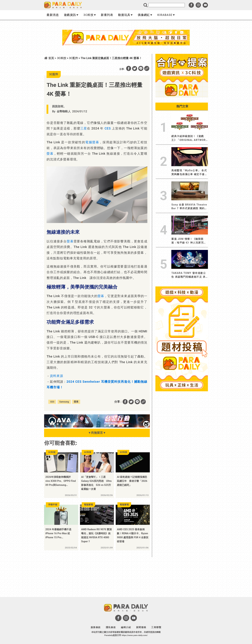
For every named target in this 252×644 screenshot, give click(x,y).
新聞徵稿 (141, 627)
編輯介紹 (126, 627)
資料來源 (57, 376)
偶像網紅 (145, 15)
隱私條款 (111, 627)
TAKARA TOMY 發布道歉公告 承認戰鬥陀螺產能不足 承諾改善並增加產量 (189, 275)
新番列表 (107, 15)
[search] (167, 5)
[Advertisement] (126, 55)
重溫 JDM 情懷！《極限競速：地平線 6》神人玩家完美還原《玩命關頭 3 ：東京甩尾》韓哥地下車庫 (189, 241)
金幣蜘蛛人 (64, 111)
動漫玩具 (125, 15)
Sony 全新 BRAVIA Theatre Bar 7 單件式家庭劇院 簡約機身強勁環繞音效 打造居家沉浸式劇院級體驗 (189, 207)
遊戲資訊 (71, 15)
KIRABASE (166, 15)
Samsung (64, 402)
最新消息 (53, 15)
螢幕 (50, 154)
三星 (84, 128)
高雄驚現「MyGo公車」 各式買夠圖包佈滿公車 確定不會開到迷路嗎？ (189, 173)
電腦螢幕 (92, 142)
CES (108, 128)
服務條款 (96, 627)
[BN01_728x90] (97, 427)
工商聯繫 (156, 627)
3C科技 (90, 15)
